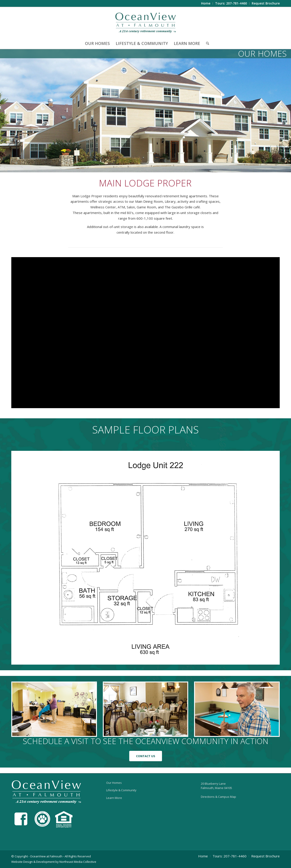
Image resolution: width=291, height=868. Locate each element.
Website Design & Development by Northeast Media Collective (54, 862)
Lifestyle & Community (121, 790)
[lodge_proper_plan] (145, 558)
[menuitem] (206, 3)
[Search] (206, 43)
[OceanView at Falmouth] (146, 22)
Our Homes (114, 783)
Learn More (114, 798)
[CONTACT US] (146, 756)
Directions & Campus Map (218, 797)
